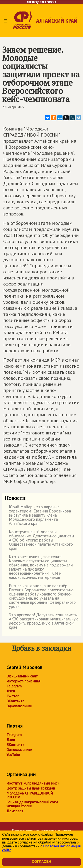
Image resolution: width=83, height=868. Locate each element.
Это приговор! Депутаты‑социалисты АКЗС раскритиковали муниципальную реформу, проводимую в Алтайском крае (41, 621)
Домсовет (15, 811)
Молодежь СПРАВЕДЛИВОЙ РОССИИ (30, 795)
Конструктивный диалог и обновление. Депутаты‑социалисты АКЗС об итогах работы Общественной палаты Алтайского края (39, 540)
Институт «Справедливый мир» (33, 783)
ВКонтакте (15, 701)
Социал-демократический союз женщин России (32, 804)
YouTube (13, 755)
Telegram (14, 686)
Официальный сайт (22, 676)
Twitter (13, 696)
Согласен (41, 862)
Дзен (11, 691)
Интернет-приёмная (23, 681)
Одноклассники (19, 706)
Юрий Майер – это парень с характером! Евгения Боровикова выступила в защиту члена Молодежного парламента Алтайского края (38, 515)
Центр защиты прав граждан (31, 788)
